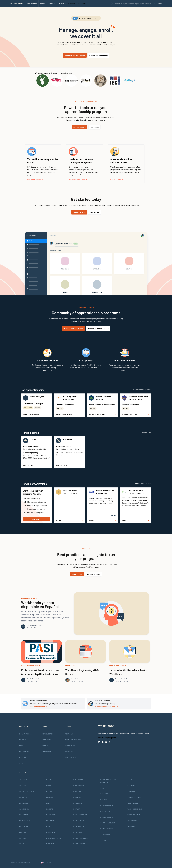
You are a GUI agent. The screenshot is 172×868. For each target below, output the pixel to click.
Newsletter (48, 734)
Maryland (51, 832)
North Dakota (80, 844)
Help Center (48, 740)
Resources (24, 751)
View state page (37, 465)
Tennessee (105, 834)
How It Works (26, 734)
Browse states (146, 432)
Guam (22, 844)
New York (78, 832)
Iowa (48, 803)
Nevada (77, 809)
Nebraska (78, 803)
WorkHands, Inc (37, 397)
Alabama (23, 780)
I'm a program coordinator (73, 328)
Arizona (23, 797)
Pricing (23, 740)
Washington (133, 803)
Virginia (131, 791)
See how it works (35, 179)
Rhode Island (107, 817)
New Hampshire (80, 815)
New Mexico (79, 826)
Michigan (50, 844)
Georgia (23, 838)
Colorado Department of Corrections (139, 398)
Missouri (77, 791)
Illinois (50, 791)
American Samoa (27, 791)
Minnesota (78, 780)
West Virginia (134, 815)
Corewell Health (70, 491)
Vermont (132, 786)
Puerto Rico (106, 811)
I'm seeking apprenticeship (98, 328)
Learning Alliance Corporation (71, 398)
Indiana (50, 797)
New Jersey (79, 821)
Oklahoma (105, 794)
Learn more (95, 127)
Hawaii (49, 780)
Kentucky (51, 815)
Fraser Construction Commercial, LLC (105, 492)
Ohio (102, 788)
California (68, 439)
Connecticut (25, 821)
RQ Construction (136, 491)
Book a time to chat (38, 707)
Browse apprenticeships (142, 389)
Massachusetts (54, 838)
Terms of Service (73, 740)
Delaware (24, 826)
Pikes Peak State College (104, 398)
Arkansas (24, 803)
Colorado (24, 815)
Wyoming (131, 826)
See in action (117, 179)
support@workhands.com (106, 707)
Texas (33, 439)
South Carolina (108, 823)
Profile (70, 520)
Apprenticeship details (37, 414)
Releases (46, 745)
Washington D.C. (135, 809)
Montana (77, 797)
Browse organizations (143, 483)
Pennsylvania (107, 805)
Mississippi (79, 786)
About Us (69, 734)
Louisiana (51, 821)
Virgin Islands (134, 797)
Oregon (104, 800)
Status (23, 757)
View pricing (94, 212)
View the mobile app (78, 179)
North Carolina (81, 838)
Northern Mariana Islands (109, 781)
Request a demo (79, 127)
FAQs (21, 745)
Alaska (23, 786)
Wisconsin (132, 821)
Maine (49, 826)
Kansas (50, 809)
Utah (130, 780)
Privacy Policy (72, 745)
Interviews (47, 751)
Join (21, 763)
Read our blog (77, 574)
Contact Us (70, 757)
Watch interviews (93, 574)
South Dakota (107, 829)
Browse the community (99, 55)
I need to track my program (75, 55)
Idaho (49, 786)
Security (69, 751)
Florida (23, 832)
